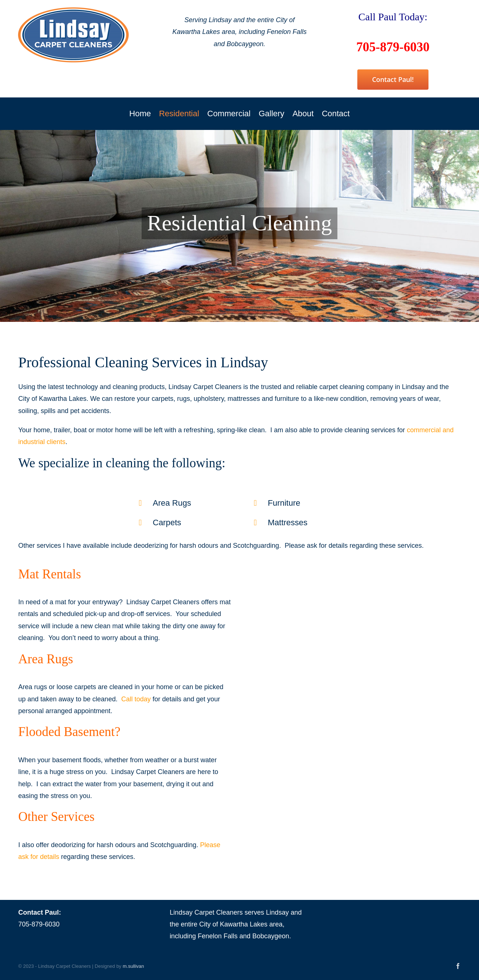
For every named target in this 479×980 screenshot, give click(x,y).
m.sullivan (133, 966)
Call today (136, 699)
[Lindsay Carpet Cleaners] (73, 11)
